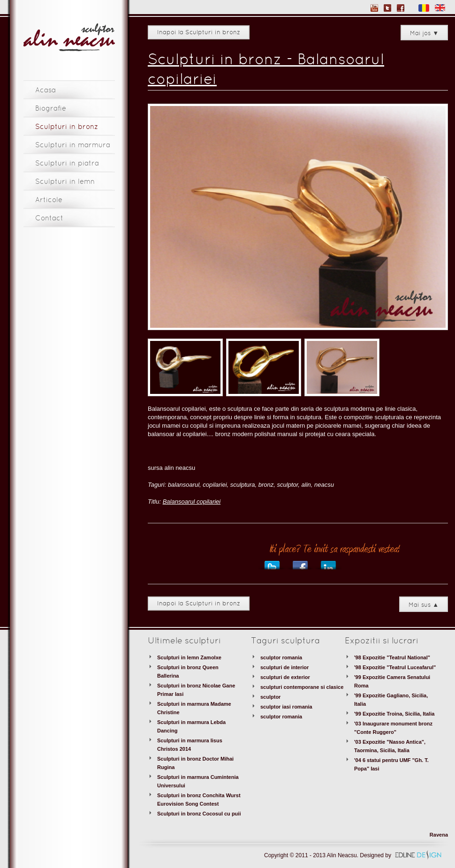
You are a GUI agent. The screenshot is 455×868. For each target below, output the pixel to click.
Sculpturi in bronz (67, 127)
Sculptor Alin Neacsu (69, 38)
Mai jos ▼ (424, 34)
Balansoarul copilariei (192, 502)
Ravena (439, 835)
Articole (49, 200)
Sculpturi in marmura (73, 145)
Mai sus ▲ (424, 605)
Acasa (45, 91)
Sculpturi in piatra (67, 164)
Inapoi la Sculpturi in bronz (199, 33)
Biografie (51, 109)
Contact (49, 219)
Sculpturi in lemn (65, 182)
